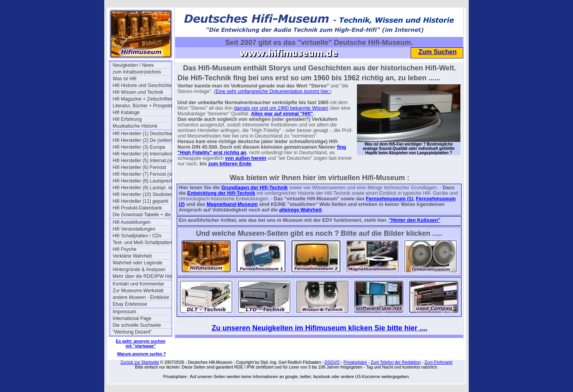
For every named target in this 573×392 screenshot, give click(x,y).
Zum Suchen (437, 52)
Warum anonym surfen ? (141, 354)
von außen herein (246, 158)
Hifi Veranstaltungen (134, 229)
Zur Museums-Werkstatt (138, 291)
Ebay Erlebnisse (130, 304)
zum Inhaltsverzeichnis (137, 72)
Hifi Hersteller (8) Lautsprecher (142, 181)
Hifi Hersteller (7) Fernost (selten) (142, 174)
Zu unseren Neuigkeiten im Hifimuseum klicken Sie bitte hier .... (320, 328)
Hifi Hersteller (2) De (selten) (142, 140)
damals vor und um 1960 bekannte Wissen (281, 108)
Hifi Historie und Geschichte (142, 85)
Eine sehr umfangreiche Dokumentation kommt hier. (273, 91)
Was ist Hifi (125, 79)
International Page (132, 318)
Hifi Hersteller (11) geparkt (140, 201)
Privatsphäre (355, 362)
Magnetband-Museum (232, 204)
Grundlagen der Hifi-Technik (254, 188)
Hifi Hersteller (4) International (142, 154)
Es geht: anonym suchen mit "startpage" (140, 343)
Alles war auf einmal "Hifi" (282, 114)
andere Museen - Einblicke (141, 297)
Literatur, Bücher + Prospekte (142, 106)
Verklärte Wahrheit (132, 256)
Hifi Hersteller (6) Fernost (139, 167)
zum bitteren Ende (230, 164)
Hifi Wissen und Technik (138, 92)
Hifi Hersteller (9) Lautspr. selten (142, 188)
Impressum (124, 312)
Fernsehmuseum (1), (390, 199)
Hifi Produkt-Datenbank (137, 208)
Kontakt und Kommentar (138, 284)
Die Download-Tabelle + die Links (142, 215)
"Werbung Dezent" (132, 332)
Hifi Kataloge (126, 113)
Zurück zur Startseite (140, 362)
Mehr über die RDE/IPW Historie (142, 276)
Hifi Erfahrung (127, 119)
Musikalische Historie (135, 126)
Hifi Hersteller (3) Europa (139, 147)
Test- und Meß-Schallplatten (142, 243)
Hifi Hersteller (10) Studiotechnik (142, 194)
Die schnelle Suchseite (137, 325)
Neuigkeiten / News (133, 65)
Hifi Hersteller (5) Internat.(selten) (142, 161)
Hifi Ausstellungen (132, 222)
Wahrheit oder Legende (137, 263)
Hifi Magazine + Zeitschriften (142, 99)
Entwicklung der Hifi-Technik (221, 193)
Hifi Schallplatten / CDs (137, 236)
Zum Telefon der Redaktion (396, 362)
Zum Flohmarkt (439, 362)
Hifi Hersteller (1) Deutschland (142, 134)
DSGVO (332, 362)
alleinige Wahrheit (301, 210)
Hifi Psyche (125, 249)
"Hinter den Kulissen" (414, 220)
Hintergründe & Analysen (139, 270)
